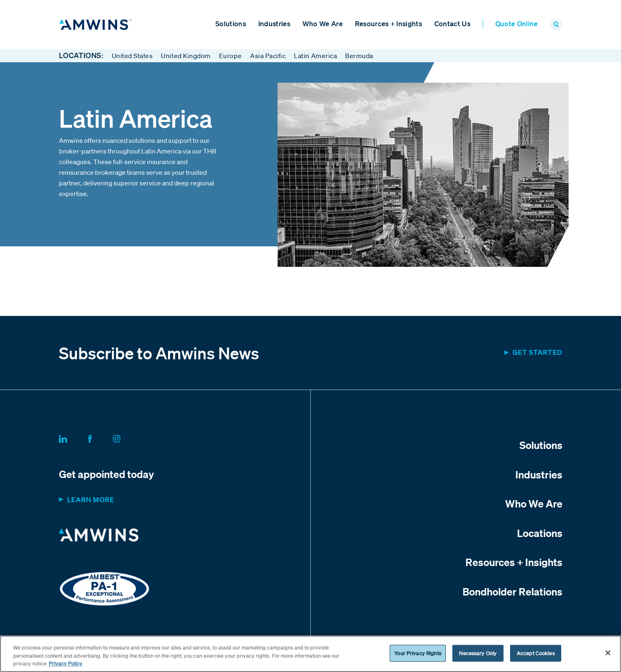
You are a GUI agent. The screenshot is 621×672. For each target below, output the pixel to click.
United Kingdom (186, 56)
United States (132, 56)
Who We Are (323, 24)
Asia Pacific (268, 56)
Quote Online (517, 24)
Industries (274, 24)
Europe (230, 56)
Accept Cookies (536, 653)
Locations (540, 533)
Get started (537, 353)
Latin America (315, 56)
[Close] (608, 653)
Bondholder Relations (513, 591)
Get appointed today (106, 474)
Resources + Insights (388, 24)
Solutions (231, 24)
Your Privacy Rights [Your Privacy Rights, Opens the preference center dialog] (418, 653)
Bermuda (359, 56)
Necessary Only (478, 653)
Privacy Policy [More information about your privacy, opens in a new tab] (65, 664)
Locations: (81, 56)
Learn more (91, 500)
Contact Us (452, 24)
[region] (310, 654)
